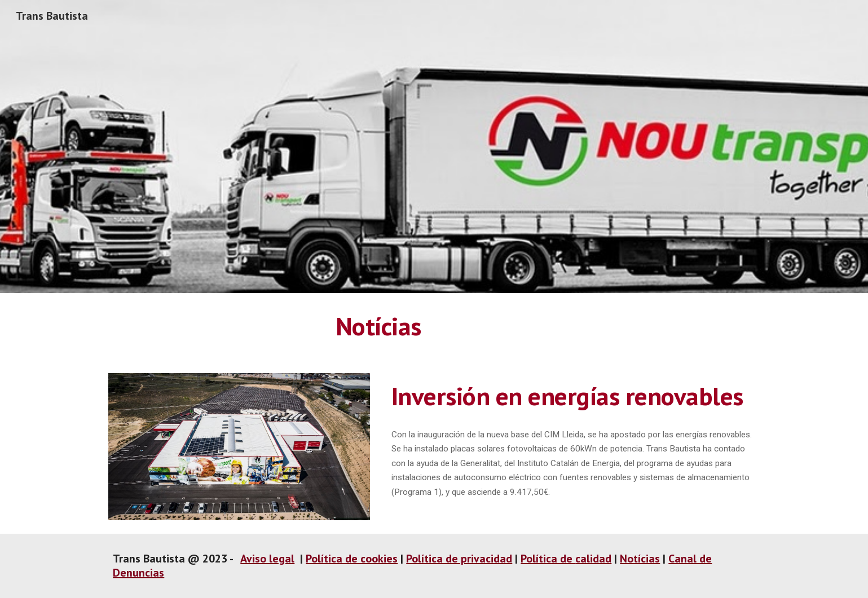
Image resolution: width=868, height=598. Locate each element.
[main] (378, 326)
